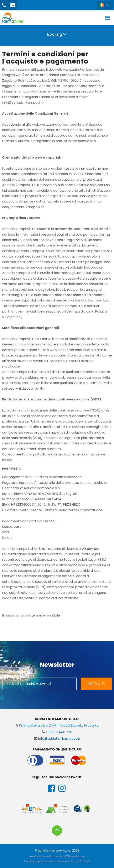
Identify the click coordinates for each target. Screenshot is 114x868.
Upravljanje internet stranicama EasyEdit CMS (57, 861)
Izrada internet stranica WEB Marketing (57, 856)
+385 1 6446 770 (57, 732)
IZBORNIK (108, 18)
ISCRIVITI (96, 684)
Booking (55, 34)
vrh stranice (57, 830)
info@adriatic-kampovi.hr (57, 739)
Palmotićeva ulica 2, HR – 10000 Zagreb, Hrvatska (57, 725)
